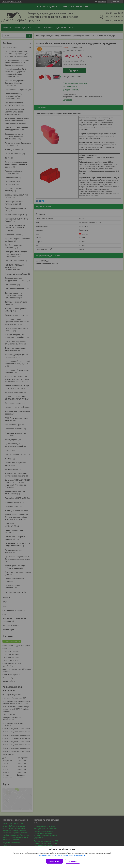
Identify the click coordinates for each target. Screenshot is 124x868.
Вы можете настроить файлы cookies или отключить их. (61, 856)
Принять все (54, 861)
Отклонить (73, 861)
